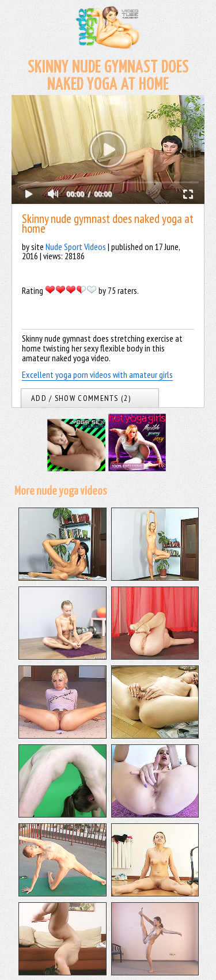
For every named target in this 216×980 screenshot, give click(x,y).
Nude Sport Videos (76, 247)
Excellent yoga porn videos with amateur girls (97, 374)
